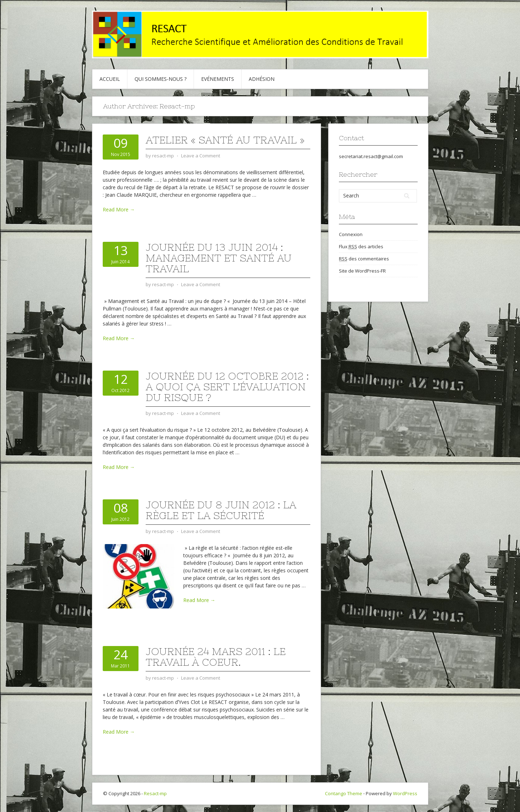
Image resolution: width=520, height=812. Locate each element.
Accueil (110, 79)
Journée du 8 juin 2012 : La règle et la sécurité (221, 510)
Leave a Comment (201, 156)
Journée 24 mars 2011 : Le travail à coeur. (216, 657)
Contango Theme (344, 793)
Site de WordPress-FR (362, 271)
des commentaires (364, 259)
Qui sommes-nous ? (161, 79)
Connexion (351, 234)
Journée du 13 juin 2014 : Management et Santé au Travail (219, 258)
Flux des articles (361, 247)
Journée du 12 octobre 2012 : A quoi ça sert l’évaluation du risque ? (227, 387)
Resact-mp (155, 793)
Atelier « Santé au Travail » (225, 140)
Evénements (218, 79)
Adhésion (262, 79)
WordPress (405, 793)
